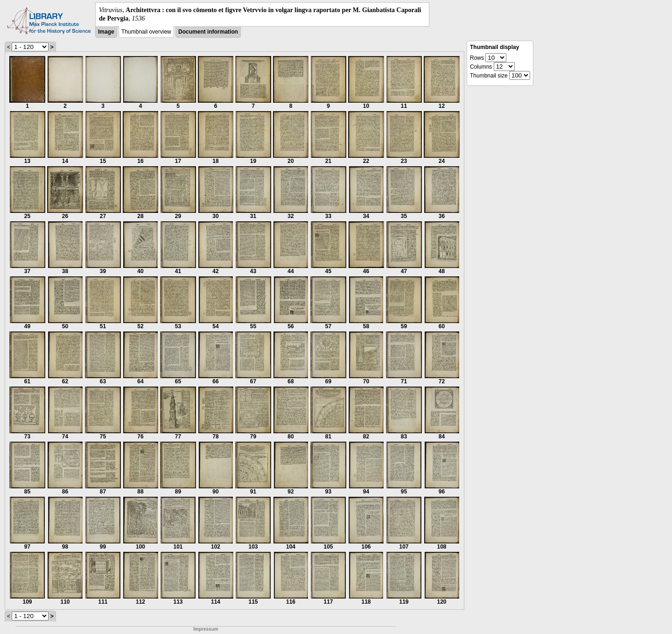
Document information (208, 32)
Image (106, 32)
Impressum (206, 629)
